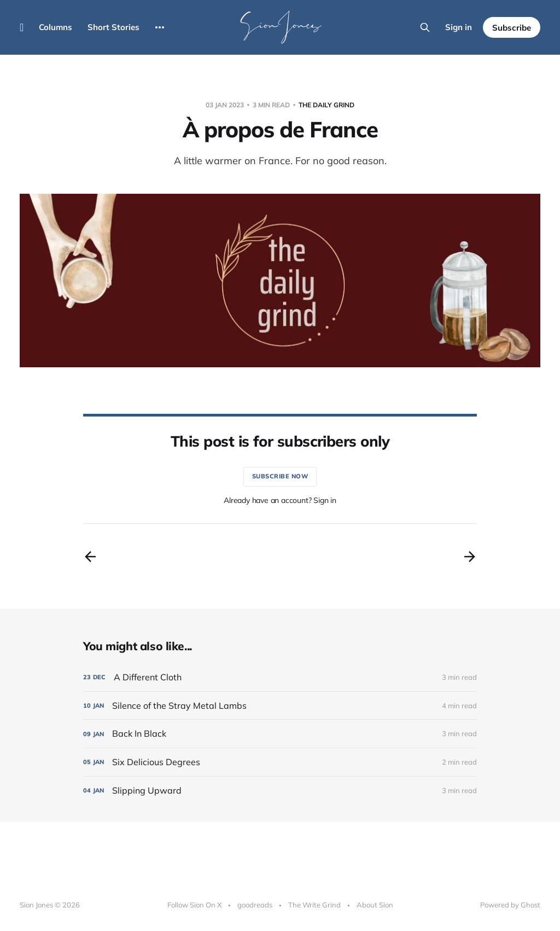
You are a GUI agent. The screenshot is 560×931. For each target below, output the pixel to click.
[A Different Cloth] (280, 677)
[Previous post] (90, 557)
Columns (56, 27)
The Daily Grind (326, 105)
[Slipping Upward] (280, 791)
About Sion (375, 905)
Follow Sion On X (194, 905)
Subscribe (512, 28)
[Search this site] (425, 27)
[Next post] (470, 557)
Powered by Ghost (510, 905)
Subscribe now (280, 476)
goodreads (255, 905)
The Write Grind (314, 905)
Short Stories (113, 27)
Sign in (459, 27)
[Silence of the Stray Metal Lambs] (280, 706)
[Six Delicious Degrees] (280, 762)
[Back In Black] (280, 734)
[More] (160, 27)
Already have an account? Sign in (280, 500)
